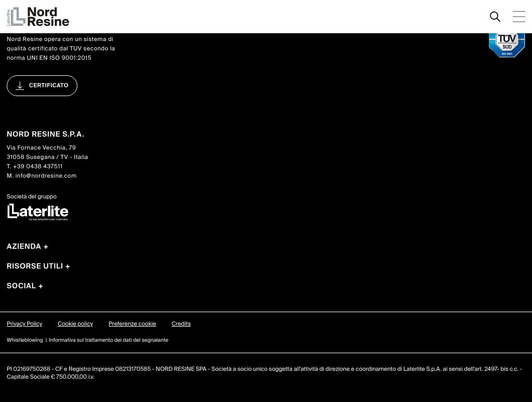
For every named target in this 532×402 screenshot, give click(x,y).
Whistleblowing (25, 340)
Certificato (49, 86)
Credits (181, 324)
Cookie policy (75, 324)
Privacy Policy (24, 324)
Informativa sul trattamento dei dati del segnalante (109, 340)
